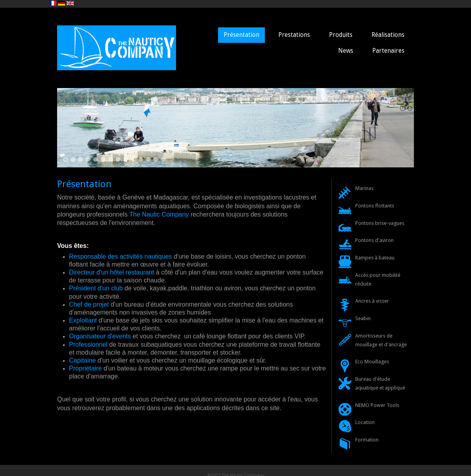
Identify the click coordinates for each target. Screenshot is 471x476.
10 (133, 159)
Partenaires (388, 51)
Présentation (241, 35)
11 (141, 159)
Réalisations (388, 35)
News (346, 51)
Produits (341, 35)
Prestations (294, 35)
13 (156, 159)
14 (163, 159)
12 (148, 159)
